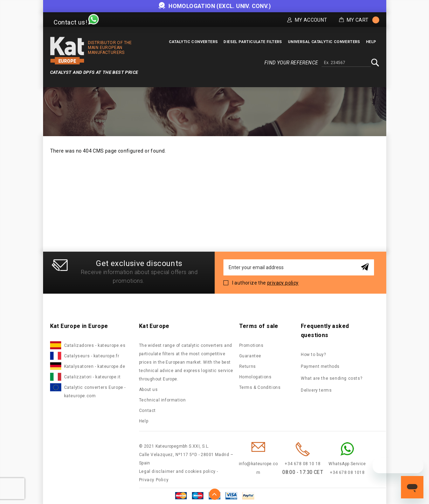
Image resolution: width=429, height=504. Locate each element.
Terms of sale (259, 326)
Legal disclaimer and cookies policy (177, 471)
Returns (248, 366)
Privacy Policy (154, 480)
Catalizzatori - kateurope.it (92, 377)
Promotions (251, 345)
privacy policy (283, 283)
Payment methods (320, 366)
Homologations (255, 377)
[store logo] (67, 51)
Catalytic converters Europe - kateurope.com (95, 392)
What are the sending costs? (331, 378)
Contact (147, 411)
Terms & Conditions (260, 387)
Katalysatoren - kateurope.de (95, 366)
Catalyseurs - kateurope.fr (92, 356)
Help (144, 421)
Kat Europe (154, 326)
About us (148, 390)
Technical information (162, 400)
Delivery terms (316, 390)
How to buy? (313, 355)
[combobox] (346, 63)
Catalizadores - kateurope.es (95, 345)
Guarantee (250, 356)
